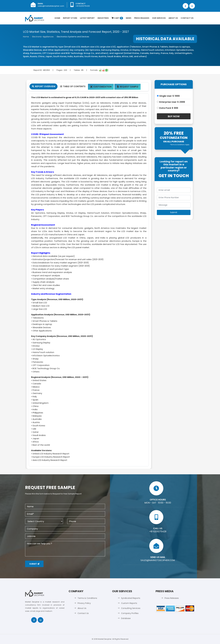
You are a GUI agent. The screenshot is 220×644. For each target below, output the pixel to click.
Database (126, 618)
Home (57, 18)
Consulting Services (131, 608)
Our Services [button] (159, 18)
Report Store (70, 18)
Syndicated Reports (131, 598)
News (129, 18)
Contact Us (187, 18)
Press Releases (142, 18)
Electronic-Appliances (43, 37)
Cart (117, 18)
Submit (34, 564)
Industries (103, 18)
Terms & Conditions (87, 598)
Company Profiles (130, 613)
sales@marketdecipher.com (51, 6)
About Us (173, 18)
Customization (101, 87)
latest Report (87, 18)
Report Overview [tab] (43, 86)
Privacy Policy (84, 603)
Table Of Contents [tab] (73, 86)
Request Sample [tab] (127, 87)
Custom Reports (129, 603)
